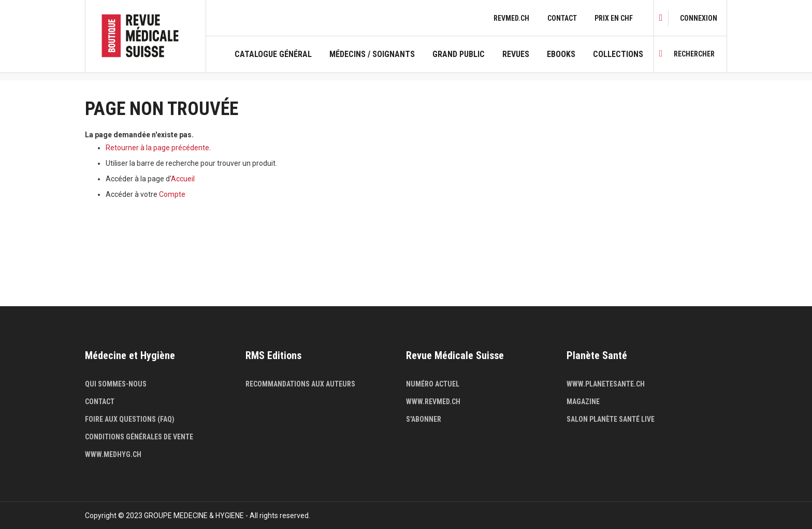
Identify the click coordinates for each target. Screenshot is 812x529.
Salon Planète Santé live (611, 419)
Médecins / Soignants (372, 54)
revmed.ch (511, 18)
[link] (699, 18)
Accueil (183, 179)
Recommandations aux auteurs (300, 384)
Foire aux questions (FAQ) (130, 419)
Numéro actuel (433, 384)
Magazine (583, 402)
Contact (562, 18)
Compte (172, 194)
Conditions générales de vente (139, 437)
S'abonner (424, 419)
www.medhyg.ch (113, 454)
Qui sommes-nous (116, 384)
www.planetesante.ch (606, 384)
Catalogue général (273, 54)
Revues (516, 54)
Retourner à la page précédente (157, 148)
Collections (618, 54)
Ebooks (561, 54)
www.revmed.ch (433, 402)
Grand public (459, 54)
